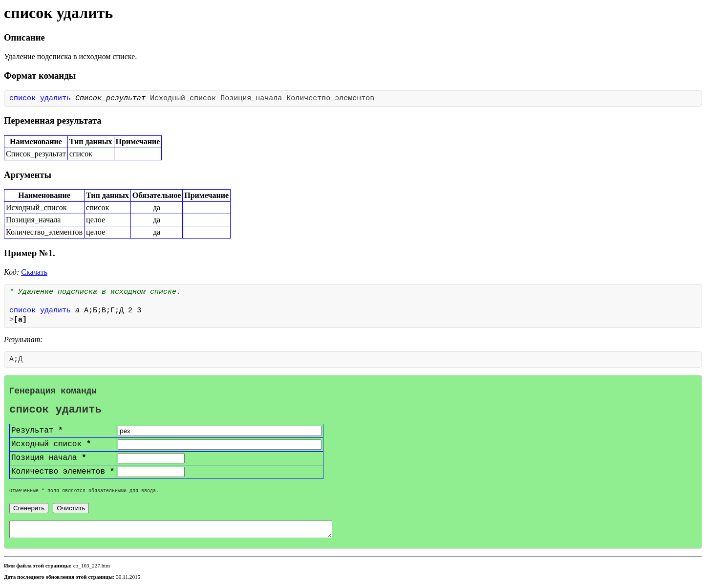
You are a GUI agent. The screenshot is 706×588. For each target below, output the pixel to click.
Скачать (34, 272)
